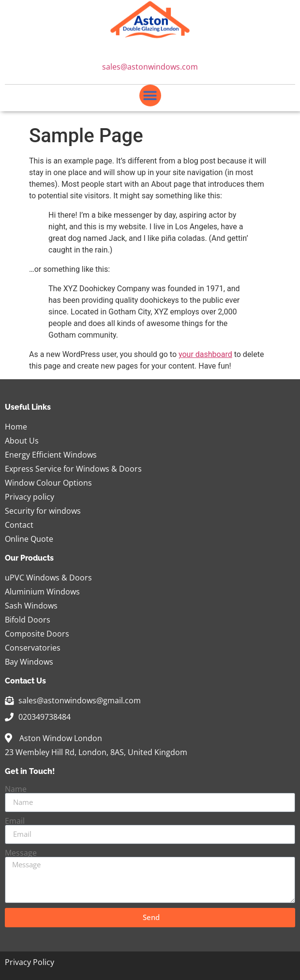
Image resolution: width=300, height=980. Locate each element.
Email (15, 821)
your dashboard (205, 354)
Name (16, 789)
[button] (150, 96)
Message (21, 853)
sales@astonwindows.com (150, 67)
